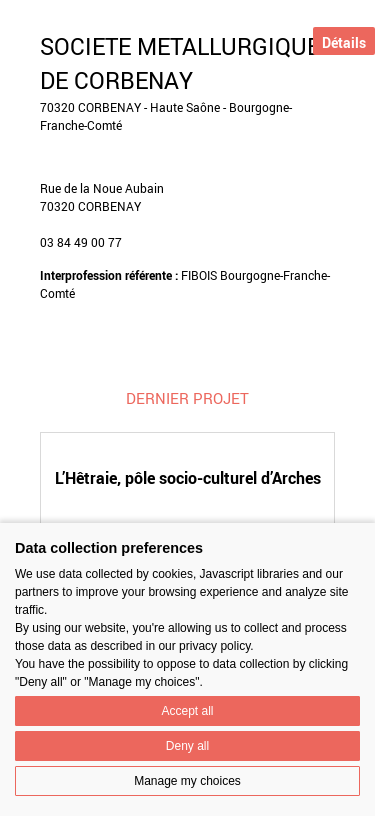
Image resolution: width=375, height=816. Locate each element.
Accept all (187, 711)
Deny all (187, 746)
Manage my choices (187, 781)
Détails (344, 42)
